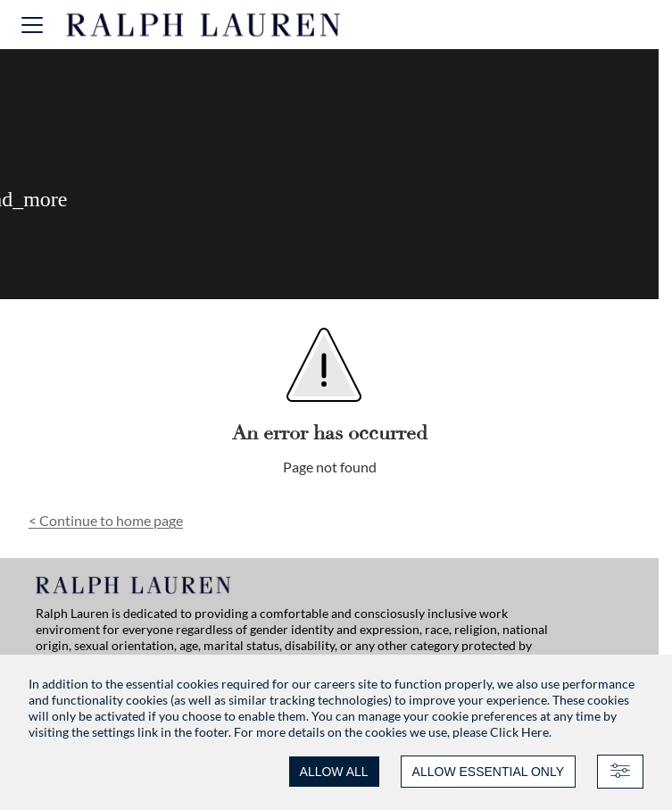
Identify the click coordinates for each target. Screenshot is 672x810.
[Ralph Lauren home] (204, 25)
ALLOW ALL (334, 772)
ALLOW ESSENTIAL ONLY (488, 772)
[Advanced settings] (620, 772)
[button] (32, 25)
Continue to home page (106, 520)
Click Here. (521, 732)
